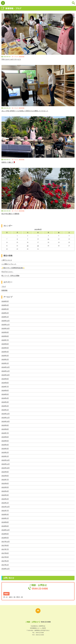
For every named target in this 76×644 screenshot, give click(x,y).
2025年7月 (5, 340)
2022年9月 (5, 472)
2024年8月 (5, 383)
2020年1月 (5, 518)
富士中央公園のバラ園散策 (11, 214)
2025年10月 (6, 328)
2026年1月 (5, 317)
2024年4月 (5, 398)
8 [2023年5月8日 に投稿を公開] (17, 239)
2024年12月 (6, 367)
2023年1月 (5, 456)
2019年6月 (5, 526)
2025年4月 (5, 352)
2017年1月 (5, 565)
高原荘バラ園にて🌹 (9, 162)
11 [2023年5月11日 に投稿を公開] (48, 239)
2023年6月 (5, 437)
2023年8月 (5, 429)
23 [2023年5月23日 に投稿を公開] (28, 246)
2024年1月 (5, 410)
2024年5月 (5, 394)
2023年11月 (6, 418)
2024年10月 (6, 375)
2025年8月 (5, 336)
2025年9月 (5, 332)
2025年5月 (5, 348)
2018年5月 (5, 538)
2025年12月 (6, 321)
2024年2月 (5, 406)
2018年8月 (5, 534)
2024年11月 (6, 371)
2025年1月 (5, 363)
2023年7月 (5, 433)
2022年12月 (6, 460)
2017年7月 (5, 549)
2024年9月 (5, 379)
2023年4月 (5, 445)
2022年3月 (5, 495)
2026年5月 (5, 301)
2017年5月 (5, 557)
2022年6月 (5, 483)
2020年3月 (5, 514)
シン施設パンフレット (9, 264)
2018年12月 (6, 530)
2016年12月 (6, 569)
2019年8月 (5, 522)
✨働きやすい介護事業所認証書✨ (14, 268)
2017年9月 (5, 545)
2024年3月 (5, 402)
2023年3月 (5, 449)
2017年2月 (5, 561)
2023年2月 (5, 452)
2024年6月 (5, 390)
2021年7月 (5, 511)
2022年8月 (5, 476)
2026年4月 (5, 305)
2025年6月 (5, 344)
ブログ (4, 286)
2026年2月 (5, 313)
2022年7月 (5, 480)
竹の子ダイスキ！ (8, 272)
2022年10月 (6, 468)
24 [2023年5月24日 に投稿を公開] (38, 246)
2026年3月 (5, 309)
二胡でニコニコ (7, 260)
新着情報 (5, 290)
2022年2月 (5, 499)
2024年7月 (5, 387)
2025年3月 (5, 356)
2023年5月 (5, 441)
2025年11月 (6, 325)
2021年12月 (6, 507)
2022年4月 (5, 491)
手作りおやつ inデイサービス (12, 59)
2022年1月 (5, 503)
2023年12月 (6, 414)
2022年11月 (6, 464)
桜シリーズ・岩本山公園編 (11, 276)
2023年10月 (6, 421)
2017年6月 (5, 553)
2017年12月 (6, 542)
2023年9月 (5, 425)
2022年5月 (5, 487)
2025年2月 (5, 359)
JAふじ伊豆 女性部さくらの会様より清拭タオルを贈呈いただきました (26, 111)
